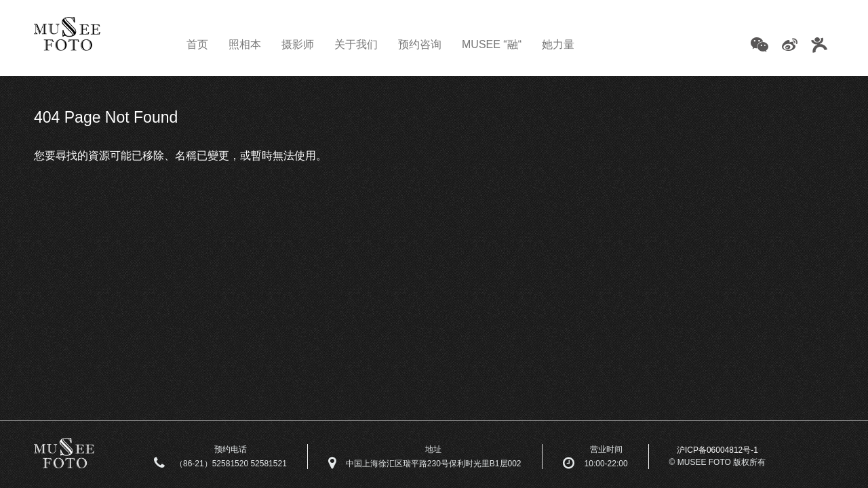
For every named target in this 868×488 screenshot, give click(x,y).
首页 (197, 44)
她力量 (558, 44)
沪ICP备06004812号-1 (717, 450)
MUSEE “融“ (492, 44)
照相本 (245, 44)
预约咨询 (420, 44)
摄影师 (298, 44)
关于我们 (356, 44)
